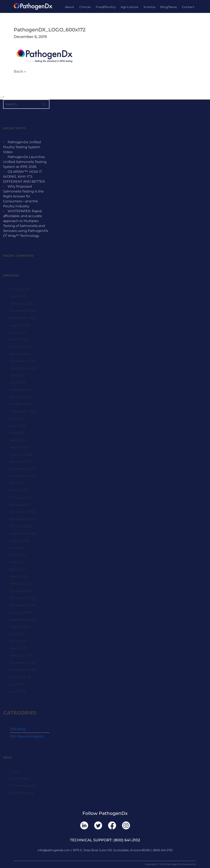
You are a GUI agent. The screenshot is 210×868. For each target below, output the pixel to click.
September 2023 (23, 368)
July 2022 (17, 419)
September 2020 (23, 533)
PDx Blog (18, 729)
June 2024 (18, 332)
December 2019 (22, 598)
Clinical (85, 7)
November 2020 (22, 519)
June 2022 (18, 426)
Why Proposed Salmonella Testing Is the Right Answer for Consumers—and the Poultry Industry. (23, 196)
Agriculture (130, 7)
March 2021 (18, 490)
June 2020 (18, 555)
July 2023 (17, 375)
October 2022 (20, 404)
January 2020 (20, 591)
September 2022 (23, 411)
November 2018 (22, 670)
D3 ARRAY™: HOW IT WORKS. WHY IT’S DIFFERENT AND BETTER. (24, 177)
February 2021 (21, 498)
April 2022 (17, 440)
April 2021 (17, 483)
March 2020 (19, 577)
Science (150, 7)
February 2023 (21, 390)
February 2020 (21, 584)
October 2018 (20, 677)
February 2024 (21, 347)
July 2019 (17, 634)
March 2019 (18, 648)
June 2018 (17, 691)
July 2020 (17, 548)
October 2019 (20, 612)
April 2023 (17, 383)
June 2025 (18, 296)
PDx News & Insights (27, 736)
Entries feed (19, 778)
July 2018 (17, 684)
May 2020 (17, 562)
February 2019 (21, 656)
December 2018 (22, 663)
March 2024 (19, 340)
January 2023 (20, 397)
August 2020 (20, 541)
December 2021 (22, 469)
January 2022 (20, 462)
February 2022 (21, 454)
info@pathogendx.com (54, 850)
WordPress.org (21, 793)
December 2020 (23, 512)
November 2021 (22, 476)
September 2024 (23, 318)
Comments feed (23, 786)
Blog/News (169, 7)
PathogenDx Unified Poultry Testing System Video (22, 147)
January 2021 (20, 505)
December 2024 (22, 311)
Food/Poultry (106, 7)
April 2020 (17, 569)
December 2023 (22, 361)
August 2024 (20, 325)
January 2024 (20, 354)
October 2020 (20, 526)
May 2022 (17, 433)
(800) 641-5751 (163, 850)
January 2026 (20, 289)
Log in (14, 771)
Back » (20, 71)
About (70, 7)
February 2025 (21, 304)
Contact (188, 7)
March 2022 (19, 447)
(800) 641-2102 (127, 840)
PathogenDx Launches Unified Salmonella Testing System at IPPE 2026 (25, 162)
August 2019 (19, 627)
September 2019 (23, 620)
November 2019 (22, 605)
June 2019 (17, 641)
